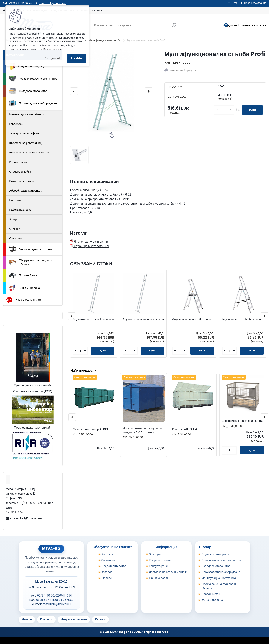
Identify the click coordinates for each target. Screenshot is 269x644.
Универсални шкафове (24, 133)
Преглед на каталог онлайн (33, 385)
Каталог (97, 10)
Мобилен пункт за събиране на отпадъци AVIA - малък (143, 430)
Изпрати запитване (74, 619)
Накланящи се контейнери (27, 114)
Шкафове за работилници (26, 143)
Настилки (15, 200)
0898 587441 (45, 600)
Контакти (108, 554)
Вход (235, 3)
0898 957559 (64, 600)
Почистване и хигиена (24, 181)
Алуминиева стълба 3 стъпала (192, 319)
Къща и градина (24, 288)
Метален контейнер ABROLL (91, 429)
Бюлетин (107, 578)
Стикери (15, 229)
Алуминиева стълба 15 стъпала (143, 319)
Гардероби (16, 124)
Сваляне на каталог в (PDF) (33, 391)
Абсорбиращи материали (26, 191)
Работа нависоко (20, 210)
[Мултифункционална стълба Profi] (111, 91)
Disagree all (53, 58)
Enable (76, 58)
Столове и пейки (20, 172)
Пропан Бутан (23, 276)
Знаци (13, 219)
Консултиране (159, 566)
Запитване (109, 560)
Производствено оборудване (33, 104)
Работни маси (18, 162)
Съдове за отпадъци (27, 66)
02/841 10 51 (64, 595)
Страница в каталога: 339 (90, 246)
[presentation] (74, 91)
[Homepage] (4, 11)
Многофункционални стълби (105, 40)
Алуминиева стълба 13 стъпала (93, 319)
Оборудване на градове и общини (31, 262)
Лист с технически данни (89, 242)
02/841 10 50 (46, 595)
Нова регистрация (255, 3)
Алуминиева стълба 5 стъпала (242, 319)
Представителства (114, 566)
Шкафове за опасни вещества (29, 152)
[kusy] (223, 110)
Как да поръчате (160, 560)
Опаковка (15, 238)
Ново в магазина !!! (23, 300)
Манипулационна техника (31, 249)
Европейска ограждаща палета (242, 421)
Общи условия (159, 578)
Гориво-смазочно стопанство (33, 79)
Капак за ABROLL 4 (185, 429)
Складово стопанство (28, 91)
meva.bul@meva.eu (52, 3)
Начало (27, 619)
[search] (174, 27)
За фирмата (157, 554)
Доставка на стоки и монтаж (168, 572)
